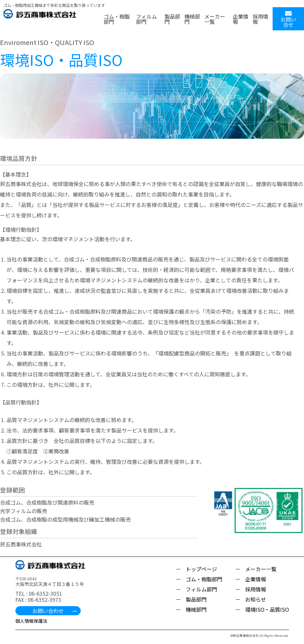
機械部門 (192, 19)
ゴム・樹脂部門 (117, 19)
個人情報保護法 (31, 621)
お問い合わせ (48, 611)
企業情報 (241, 19)
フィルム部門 (146, 19)
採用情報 (261, 19)
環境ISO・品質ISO (267, 609)
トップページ (201, 569)
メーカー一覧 (215, 19)
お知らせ (256, 599)
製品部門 (172, 19)
